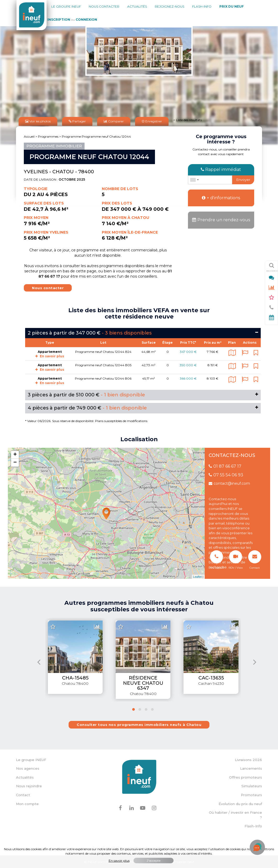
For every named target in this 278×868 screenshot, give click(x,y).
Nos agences (28, 768)
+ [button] (15, 454)
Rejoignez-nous (169, 6)
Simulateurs (252, 786)
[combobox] (194, 179)
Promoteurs (251, 794)
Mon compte (27, 803)
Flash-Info (202, 6)
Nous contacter (104, 6)
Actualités (137, 6)
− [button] (15, 462)
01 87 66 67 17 (225, 466)
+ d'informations (221, 197)
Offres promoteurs (246, 777)
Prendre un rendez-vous (221, 220)
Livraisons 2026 (248, 759)
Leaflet (198, 576)
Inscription (59, 20)
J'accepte (154, 861)
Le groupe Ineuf (66, 6)
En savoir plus (50, 356)
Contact (23, 794)
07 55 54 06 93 (226, 474)
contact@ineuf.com (229, 483)
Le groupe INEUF (31, 759)
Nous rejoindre (29, 786)
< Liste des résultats (188, 120)
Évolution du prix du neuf (240, 803)
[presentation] (39, 661)
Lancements (251, 768)
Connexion (86, 20)
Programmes (48, 136)
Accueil (29, 136)
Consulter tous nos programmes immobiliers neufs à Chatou (139, 724)
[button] (134, 709)
